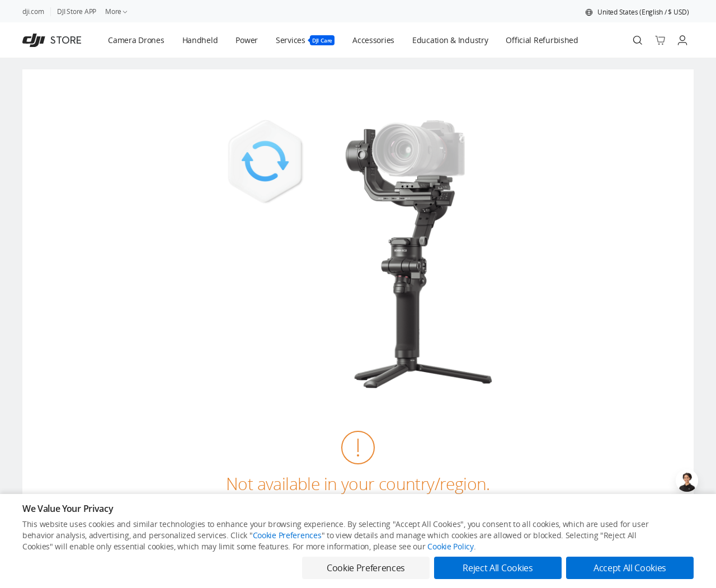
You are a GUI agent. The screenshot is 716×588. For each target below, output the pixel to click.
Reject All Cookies (498, 568)
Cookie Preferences (287, 535)
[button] (637, 12)
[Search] (638, 40)
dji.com (33, 11)
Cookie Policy (450, 546)
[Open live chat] (687, 481)
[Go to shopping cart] (660, 40)
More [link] (117, 11)
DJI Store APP (77, 11)
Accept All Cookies (630, 568)
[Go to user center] (682, 40)
